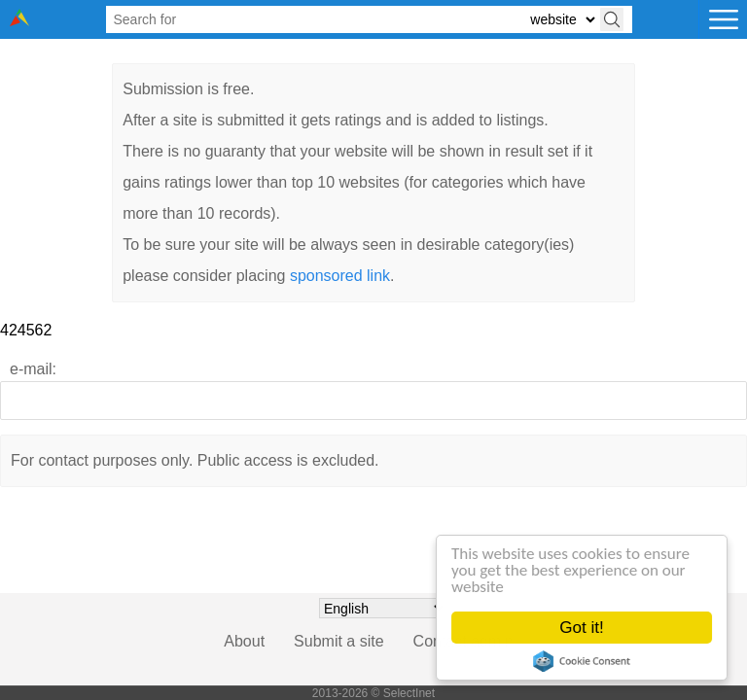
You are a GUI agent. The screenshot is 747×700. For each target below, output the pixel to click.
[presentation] (373, 575)
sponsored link (340, 276)
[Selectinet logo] (19, 21)
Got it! (582, 628)
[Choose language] (383, 608)
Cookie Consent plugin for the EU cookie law (582, 661)
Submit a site (338, 641)
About (244, 641)
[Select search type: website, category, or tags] (562, 20)
